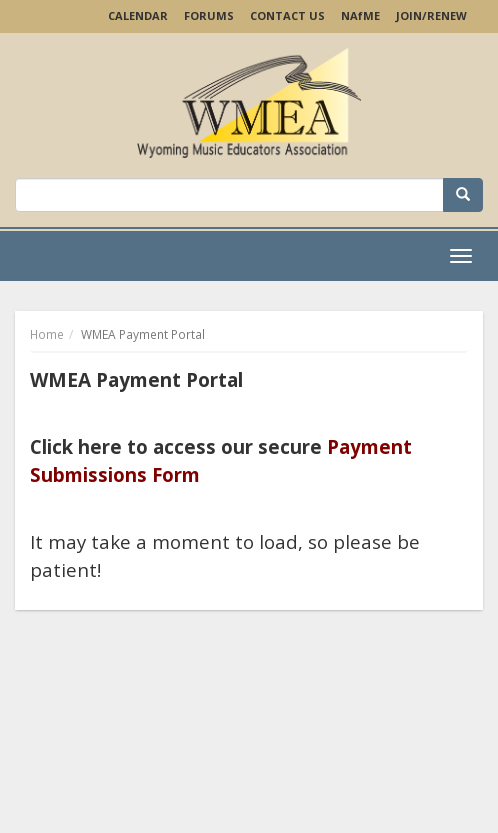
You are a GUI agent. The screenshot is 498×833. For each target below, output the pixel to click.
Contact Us (287, 15)
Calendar (138, 15)
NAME (360, 15)
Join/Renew (431, 15)
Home (47, 334)
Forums (209, 15)
